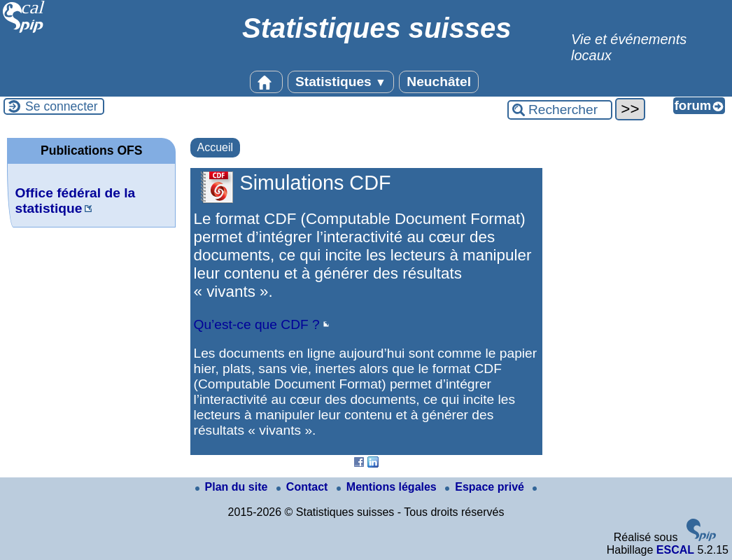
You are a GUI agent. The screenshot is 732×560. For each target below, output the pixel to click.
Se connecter (62, 106)
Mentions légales (388, 487)
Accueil (216, 147)
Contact (304, 487)
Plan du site (233, 487)
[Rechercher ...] (560, 110)
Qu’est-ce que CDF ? (257, 324)
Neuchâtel (439, 82)
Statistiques (341, 82)
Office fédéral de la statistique (75, 201)
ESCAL (675, 550)
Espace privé (486, 487)
